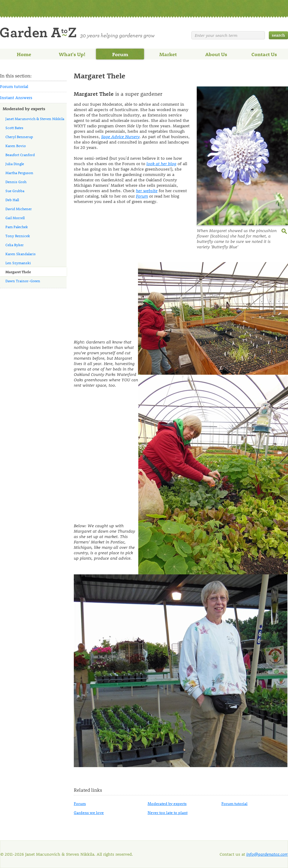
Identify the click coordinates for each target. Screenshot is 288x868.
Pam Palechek (17, 227)
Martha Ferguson (19, 173)
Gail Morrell (15, 218)
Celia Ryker (15, 245)
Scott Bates (14, 128)
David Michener (19, 209)
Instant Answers (16, 97)
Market (168, 54)
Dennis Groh (16, 182)
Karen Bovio (16, 146)
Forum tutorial (14, 86)
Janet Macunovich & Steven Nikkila (35, 119)
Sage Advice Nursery (120, 136)
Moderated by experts (24, 109)
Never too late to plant (168, 812)
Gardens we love (89, 812)
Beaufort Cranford (20, 155)
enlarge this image (285, 231)
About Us (216, 54)
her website (147, 191)
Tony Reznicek (18, 236)
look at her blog (161, 163)
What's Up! (72, 54)
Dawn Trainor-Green (23, 281)
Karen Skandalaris (21, 254)
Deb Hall (12, 200)
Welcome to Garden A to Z (77, 33)
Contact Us (264, 54)
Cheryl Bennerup (19, 137)
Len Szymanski (18, 263)
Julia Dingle (15, 164)
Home (24, 54)
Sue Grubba (15, 191)
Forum (120, 54)
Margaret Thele (18, 272)
